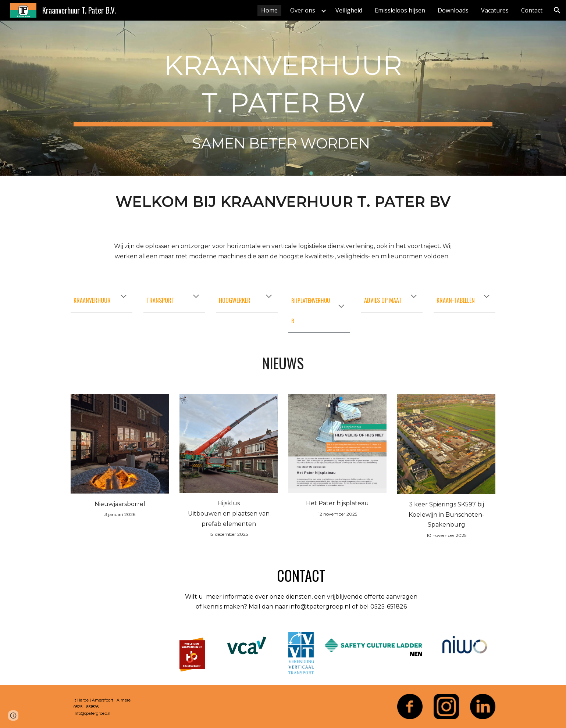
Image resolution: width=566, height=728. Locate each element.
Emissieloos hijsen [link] (400, 10)
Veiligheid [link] (349, 10)
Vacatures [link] (495, 10)
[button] (557, 10)
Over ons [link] (303, 10)
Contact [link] (532, 10)
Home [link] (269, 10)
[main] (283, 98)
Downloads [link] (453, 10)
